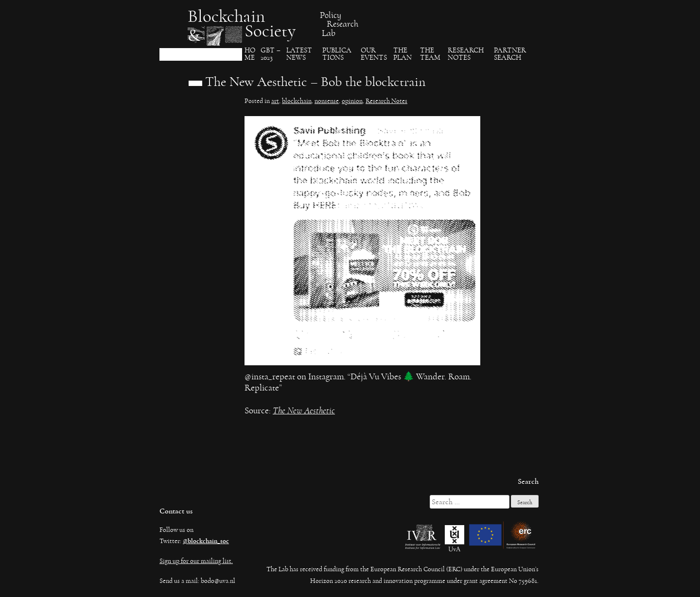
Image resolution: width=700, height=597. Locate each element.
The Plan (402, 54)
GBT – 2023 (271, 54)
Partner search (510, 54)
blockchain (297, 101)
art (275, 101)
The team (430, 54)
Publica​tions (337, 54)
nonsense (327, 101)
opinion (352, 101)
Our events (374, 54)
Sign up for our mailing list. (196, 561)
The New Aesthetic (304, 411)
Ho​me (250, 54)
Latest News (299, 54)
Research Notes (466, 54)
